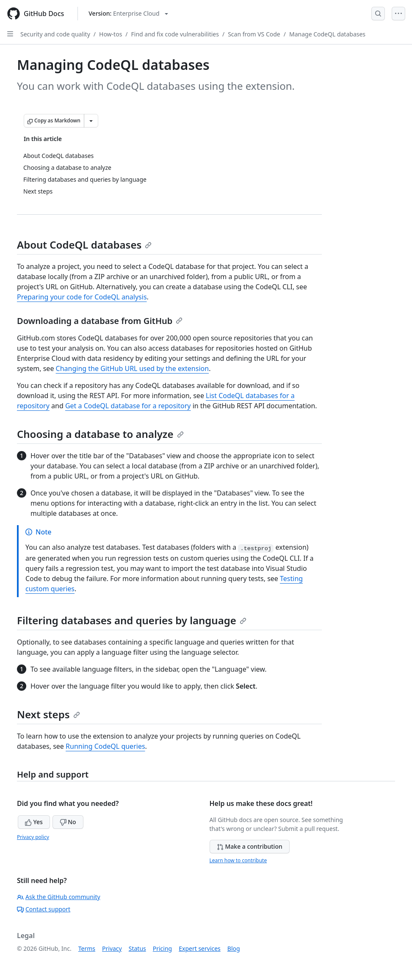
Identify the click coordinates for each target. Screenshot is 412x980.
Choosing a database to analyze (100, 434)
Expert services (200, 948)
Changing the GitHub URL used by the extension (133, 368)
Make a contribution (250, 846)
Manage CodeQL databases (327, 34)
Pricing (162, 948)
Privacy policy (33, 837)
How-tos (111, 34)
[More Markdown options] (91, 121)
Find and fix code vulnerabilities (175, 34)
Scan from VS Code (254, 34)
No (68, 822)
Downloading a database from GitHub (100, 321)
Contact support (44, 909)
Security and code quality (55, 34)
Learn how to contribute (238, 860)
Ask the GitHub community (59, 897)
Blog (234, 948)
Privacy (112, 948)
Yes (34, 822)
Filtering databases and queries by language (132, 620)
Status (137, 948)
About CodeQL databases (84, 245)
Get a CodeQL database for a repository (128, 406)
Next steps (48, 714)
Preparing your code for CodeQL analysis (82, 297)
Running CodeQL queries (105, 746)
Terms (87, 948)
